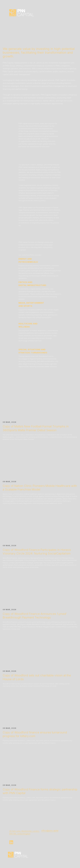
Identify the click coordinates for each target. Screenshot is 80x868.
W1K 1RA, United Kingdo (19, 834)
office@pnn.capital (50, 831)
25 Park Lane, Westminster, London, (24, 831)
